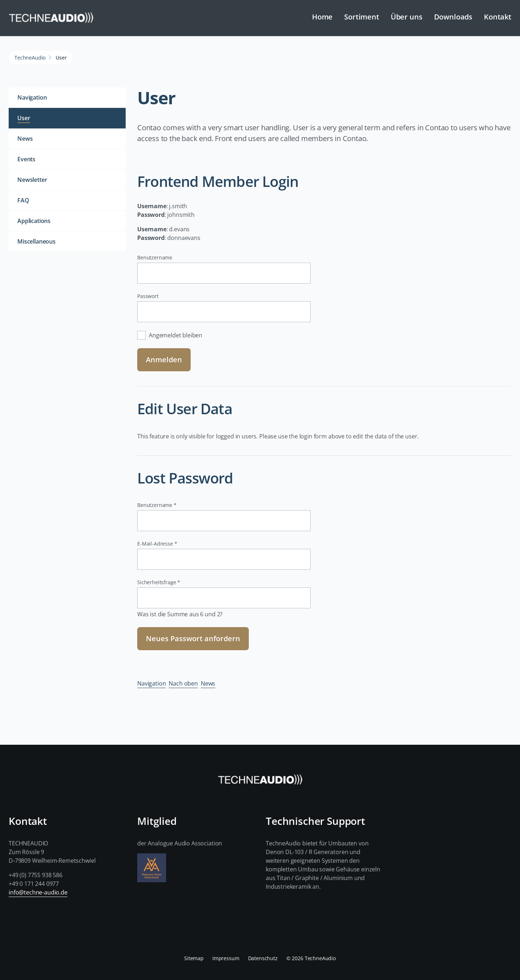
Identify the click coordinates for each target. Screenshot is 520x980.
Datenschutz (263, 958)
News (208, 683)
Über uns (407, 17)
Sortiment (362, 17)
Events (26, 159)
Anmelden (164, 360)
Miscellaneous (36, 241)
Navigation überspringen (178, 11)
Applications (34, 221)
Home (322, 17)
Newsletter (32, 180)
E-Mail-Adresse (157, 544)
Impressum (226, 958)
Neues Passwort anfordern (193, 638)
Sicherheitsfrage (159, 582)
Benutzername (155, 257)
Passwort (148, 296)
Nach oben (183, 683)
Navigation (151, 683)
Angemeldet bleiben (175, 335)
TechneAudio (30, 58)
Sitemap (194, 958)
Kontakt (498, 17)
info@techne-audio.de (38, 892)
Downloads (453, 17)
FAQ (23, 200)
